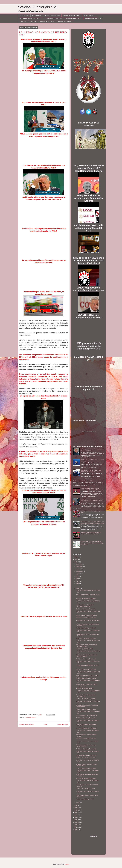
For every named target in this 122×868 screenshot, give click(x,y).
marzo (78, 586)
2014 (76, 820)
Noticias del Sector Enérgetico (72, 15)
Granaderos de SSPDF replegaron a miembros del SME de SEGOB (91, 471)
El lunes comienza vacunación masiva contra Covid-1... (87, 685)
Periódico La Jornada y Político (85, 688)
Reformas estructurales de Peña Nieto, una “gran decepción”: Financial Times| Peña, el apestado (92, 501)
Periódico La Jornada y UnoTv (84, 649)
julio (78, 576)
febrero (78, 589)
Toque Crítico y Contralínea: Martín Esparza (42, 22)
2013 (76, 822)
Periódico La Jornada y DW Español (86, 678)
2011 (76, 827)
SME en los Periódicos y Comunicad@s (31, 19)
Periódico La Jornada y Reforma (85, 799)
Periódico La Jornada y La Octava (85, 789)
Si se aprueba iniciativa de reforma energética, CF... (86, 696)
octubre (79, 569)
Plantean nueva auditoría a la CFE (82, 481)
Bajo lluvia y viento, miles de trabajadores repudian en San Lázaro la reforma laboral (93, 523)
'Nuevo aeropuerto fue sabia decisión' (86, 715)
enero (78, 802)
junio (78, 579)
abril (78, 584)
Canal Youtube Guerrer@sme (54, 19)
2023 (76, 557)
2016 (76, 815)
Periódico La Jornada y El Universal (86, 598)
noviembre (79, 566)
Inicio (45, 724)
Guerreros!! (23, 22)
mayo (78, 581)
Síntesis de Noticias (31, 717)
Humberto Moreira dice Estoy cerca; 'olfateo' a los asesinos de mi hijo (91, 533)
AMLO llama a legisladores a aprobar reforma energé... (86, 645)
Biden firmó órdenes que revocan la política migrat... (86, 746)
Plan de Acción (37, 15)
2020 (76, 805)
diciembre (79, 564)
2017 (76, 812)
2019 (76, 808)
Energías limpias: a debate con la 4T (86, 755)
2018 (76, 810)
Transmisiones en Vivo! (65, 22)
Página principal (24, 15)
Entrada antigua (63, 724)
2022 (76, 560)
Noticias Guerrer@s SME (38, 7)
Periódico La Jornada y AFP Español (86, 728)
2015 (76, 817)
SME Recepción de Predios (74, 19)
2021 (76, 562)
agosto (78, 574)
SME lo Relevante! (89, 15)
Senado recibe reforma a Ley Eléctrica (87, 615)
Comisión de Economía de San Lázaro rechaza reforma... (87, 656)
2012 (76, 825)
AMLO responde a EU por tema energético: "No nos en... (85, 606)
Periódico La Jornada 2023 (52, 15)
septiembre (80, 571)
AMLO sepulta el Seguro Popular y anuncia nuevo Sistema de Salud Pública (92, 489)
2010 (76, 830)
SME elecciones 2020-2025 (93, 19)
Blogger (67, 864)
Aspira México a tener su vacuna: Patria (87, 676)
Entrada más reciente (26, 724)
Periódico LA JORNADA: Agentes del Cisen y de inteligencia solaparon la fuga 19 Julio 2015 (92, 543)
